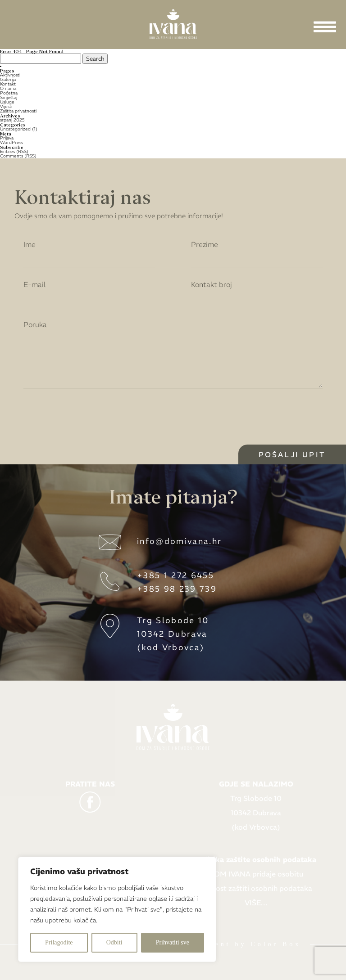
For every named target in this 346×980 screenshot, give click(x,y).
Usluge (7, 102)
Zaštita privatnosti (18, 111)
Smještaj (9, 97)
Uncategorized (15, 129)
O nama (8, 88)
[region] (117, 909)
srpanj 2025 (12, 120)
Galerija (8, 79)
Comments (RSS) (18, 156)
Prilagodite (59, 942)
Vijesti (6, 106)
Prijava (7, 138)
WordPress (11, 142)
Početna (9, 93)
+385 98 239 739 (177, 589)
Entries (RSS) (14, 151)
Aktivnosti (10, 75)
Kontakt (8, 84)
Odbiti (114, 942)
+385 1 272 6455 (175, 575)
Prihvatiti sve (173, 942)
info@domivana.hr (179, 541)
